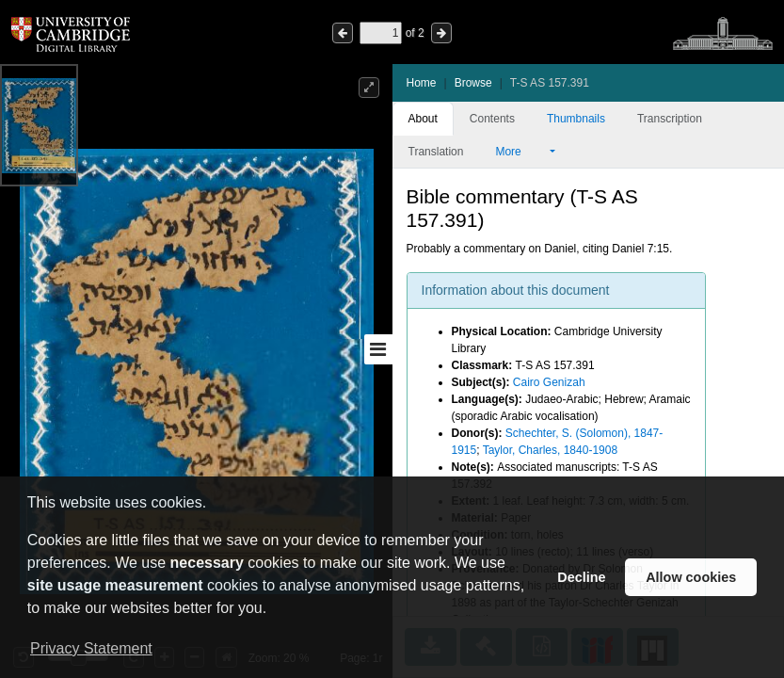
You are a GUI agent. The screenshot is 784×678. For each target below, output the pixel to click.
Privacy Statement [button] (91, 648)
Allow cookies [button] (691, 577)
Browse (473, 83)
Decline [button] (581, 577)
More (520, 152)
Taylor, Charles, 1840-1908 (550, 450)
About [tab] (423, 119)
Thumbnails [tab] (576, 119)
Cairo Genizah (549, 382)
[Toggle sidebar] (378, 349)
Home (422, 83)
